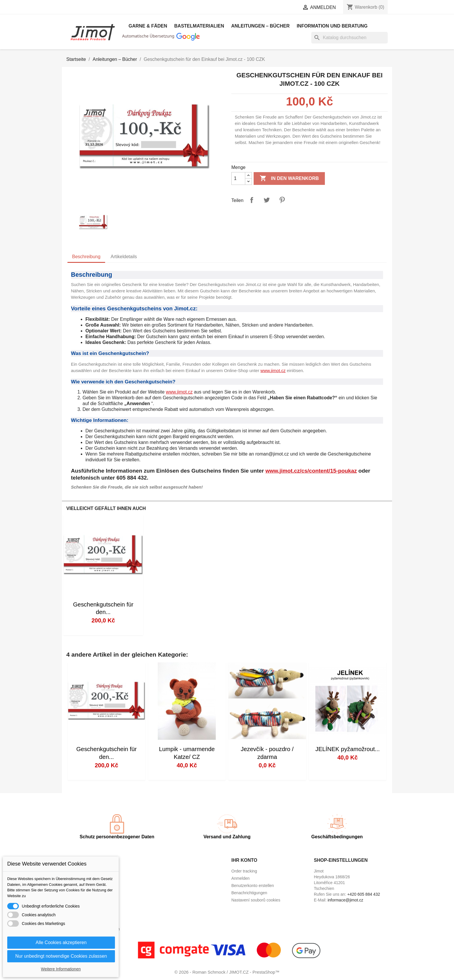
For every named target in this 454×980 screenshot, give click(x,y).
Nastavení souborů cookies (256, 900)
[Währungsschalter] (277, 8)
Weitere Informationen (61, 969)
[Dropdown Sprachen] (228, 8)
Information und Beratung (332, 26)
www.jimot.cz (273, 370)
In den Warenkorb (289, 178)
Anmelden (240, 878)
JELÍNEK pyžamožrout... (347, 749)
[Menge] (238, 178)
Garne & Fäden (148, 26)
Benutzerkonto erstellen (253, 886)
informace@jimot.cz (345, 900)
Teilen (252, 200)
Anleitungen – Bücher (260, 26)
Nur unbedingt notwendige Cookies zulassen (61, 956)
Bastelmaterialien (199, 26)
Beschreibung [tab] (86, 257)
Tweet (267, 200)
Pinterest (282, 200)
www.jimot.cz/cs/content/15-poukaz (311, 471)
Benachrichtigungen (249, 893)
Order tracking (244, 871)
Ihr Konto (244, 860)
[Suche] (349, 38)
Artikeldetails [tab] (124, 257)
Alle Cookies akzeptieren (61, 942)
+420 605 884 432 (364, 894)
